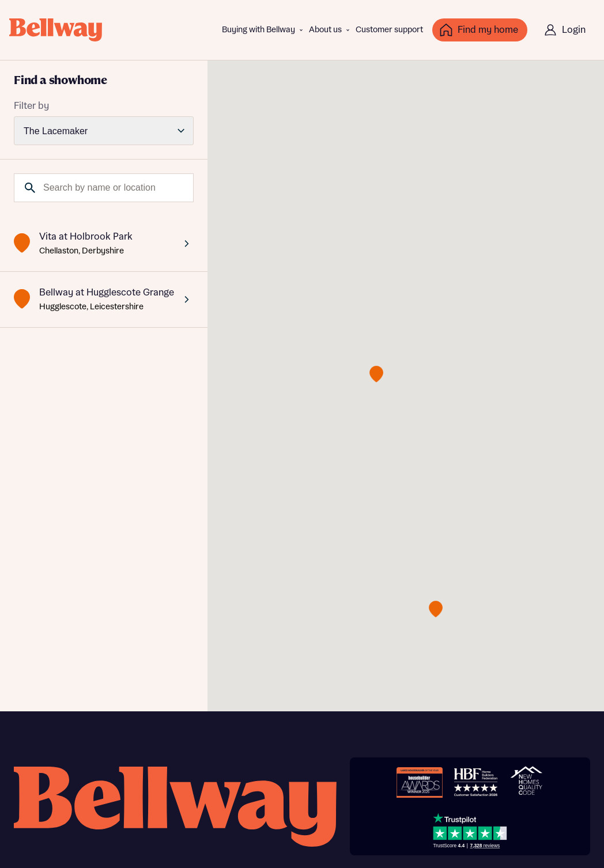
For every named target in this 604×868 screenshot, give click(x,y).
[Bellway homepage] (175, 807)
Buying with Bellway (258, 30)
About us (325, 30)
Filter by (31, 106)
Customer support (389, 30)
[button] (376, 374)
